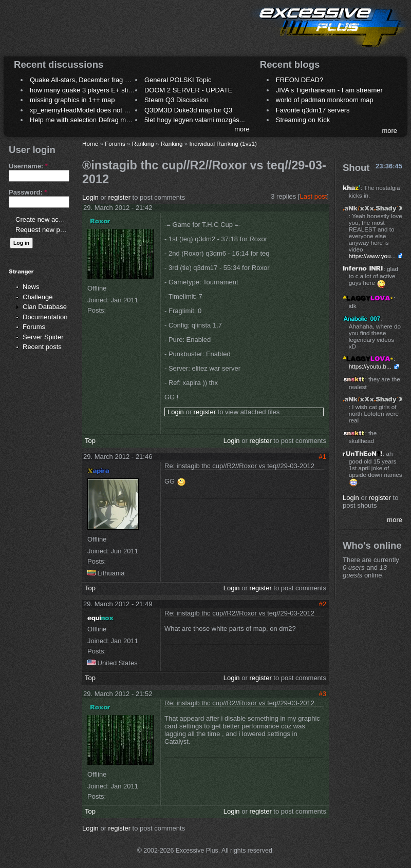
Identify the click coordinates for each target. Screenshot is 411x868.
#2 (323, 604)
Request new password (50, 230)
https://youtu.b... (370, 366)
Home (90, 143)
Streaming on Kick (303, 120)
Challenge (38, 297)
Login (90, 197)
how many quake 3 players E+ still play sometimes (105, 90)
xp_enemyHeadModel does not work (84, 110)
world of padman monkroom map (325, 100)
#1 (323, 457)
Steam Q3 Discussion (176, 100)
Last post (314, 196)
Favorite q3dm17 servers (313, 110)
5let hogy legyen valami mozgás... (195, 120)
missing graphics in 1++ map (72, 100)
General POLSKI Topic (178, 80)
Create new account (45, 219)
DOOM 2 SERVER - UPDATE (188, 90)
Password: (28, 192)
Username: (28, 166)
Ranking (143, 143)
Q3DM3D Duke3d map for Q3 (188, 110)
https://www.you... (372, 256)
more (242, 129)
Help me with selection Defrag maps (83, 120)
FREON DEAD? (300, 80)
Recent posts (42, 347)
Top (90, 441)
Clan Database (45, 307)
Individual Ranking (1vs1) (223, 143)
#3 (323, 694)
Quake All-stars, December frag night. (86, 80)
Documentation (45, 317)
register (119, 197)
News (31, 287)
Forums (34, 327)
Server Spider (43, 337)
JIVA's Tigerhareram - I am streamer (329, 90)
